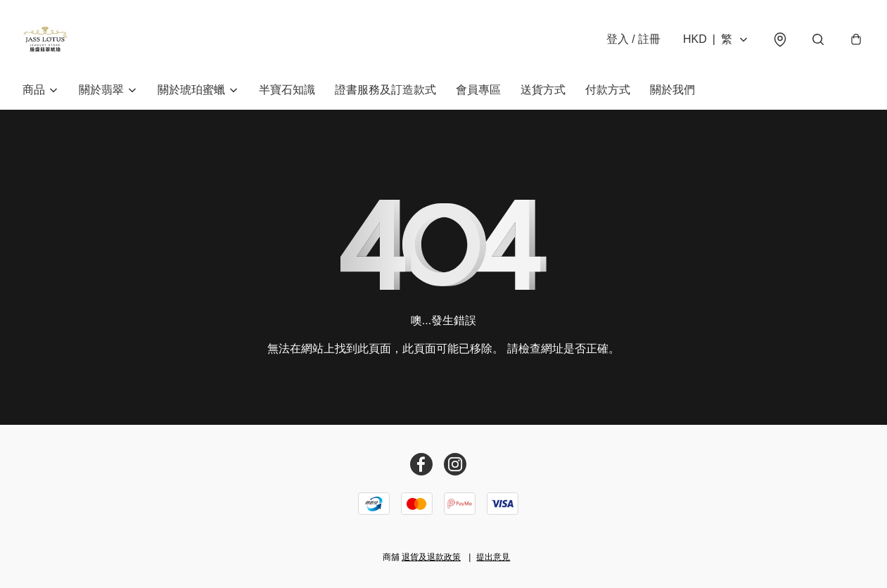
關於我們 (672, 90)
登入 (633, 39)
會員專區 (478, 90)
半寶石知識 (287, 90)
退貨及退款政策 (431, 557)
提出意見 (493, 557)
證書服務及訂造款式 (385, 90)
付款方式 (608, 90)
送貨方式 (543, 90)
